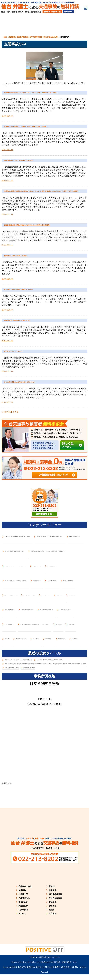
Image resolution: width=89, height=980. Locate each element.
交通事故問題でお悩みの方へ (22, 717)
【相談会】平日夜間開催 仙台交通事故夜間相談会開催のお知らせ (44, 673)
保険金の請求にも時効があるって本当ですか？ (43, 385)
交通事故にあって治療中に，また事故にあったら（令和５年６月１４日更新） (43, 140)
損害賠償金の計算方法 (50, 894)
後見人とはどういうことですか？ (32, 419)
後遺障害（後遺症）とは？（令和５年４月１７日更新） (37, 938)
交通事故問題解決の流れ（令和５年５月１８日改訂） (36, 851)
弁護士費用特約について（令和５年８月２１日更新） (44, 183)
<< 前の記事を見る (10, 491)
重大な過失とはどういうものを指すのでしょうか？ (43, 348)
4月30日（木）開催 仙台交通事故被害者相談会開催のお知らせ (42, 630)
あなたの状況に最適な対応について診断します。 (34, 760)
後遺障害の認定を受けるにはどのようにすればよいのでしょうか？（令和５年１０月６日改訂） (44, 97)
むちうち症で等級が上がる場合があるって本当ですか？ (43, 456)
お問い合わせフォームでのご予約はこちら (45, 974)
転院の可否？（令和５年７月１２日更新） (39, 308)
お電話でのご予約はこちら (15, 974)
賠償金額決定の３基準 (17, 894)
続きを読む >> (7, 125)
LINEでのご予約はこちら (74, 974)
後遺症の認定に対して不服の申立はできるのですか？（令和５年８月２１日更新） (43, 271)
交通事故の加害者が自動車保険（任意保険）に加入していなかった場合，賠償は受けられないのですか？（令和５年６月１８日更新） (44, 225)
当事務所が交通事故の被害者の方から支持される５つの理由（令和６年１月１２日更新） (44, 805)
